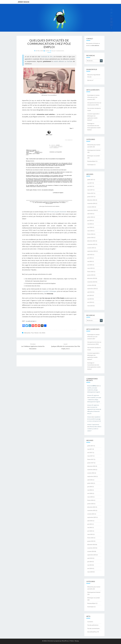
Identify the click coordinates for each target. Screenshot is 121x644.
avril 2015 (90, 265)
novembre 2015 (91, 244)
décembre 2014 (91, 278)
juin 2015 (90, 258)
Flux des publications (93, 625)
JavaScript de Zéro (47, 57)
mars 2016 (90, 231)
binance (89, 417)
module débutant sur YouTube (63, 61)
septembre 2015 (92, 251)
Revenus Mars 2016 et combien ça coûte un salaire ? (94, 429)
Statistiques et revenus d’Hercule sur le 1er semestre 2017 (93, 97)
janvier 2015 (90, 275)
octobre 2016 (91, 207)
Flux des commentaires (93, 628)
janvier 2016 (90, 237)
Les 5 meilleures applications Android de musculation (33, 346)
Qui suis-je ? (90, 80)
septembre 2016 (92, 210)
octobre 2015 (91, 248)
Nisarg (77, 641)
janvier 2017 (90, 197)
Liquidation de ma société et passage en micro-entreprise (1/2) (94, 419)
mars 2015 (90, 268)
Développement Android (94, 150)
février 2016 (90, 234)
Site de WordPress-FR (93, 632)
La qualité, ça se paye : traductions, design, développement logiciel (94, 400)
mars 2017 (90, 190)
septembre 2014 (92, 289)
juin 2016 (90, 220)
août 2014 (90, 292)
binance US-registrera (93, 395)
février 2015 (90, 272)
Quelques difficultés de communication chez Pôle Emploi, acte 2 (66, 346)
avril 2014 (90, 302)
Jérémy (47, 51)
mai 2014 (90, 299)
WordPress (65, 641)
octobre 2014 (91, 285)
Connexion (90, 622)
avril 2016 (90, 227)
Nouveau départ (92, 161)
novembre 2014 (91, 282)
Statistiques (91, 165)
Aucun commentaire (58, 51)
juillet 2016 (90, 217)
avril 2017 (90, 186)
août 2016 (90, 214)
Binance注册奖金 (92, 386)
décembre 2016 (91, 200)
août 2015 (90, 255)
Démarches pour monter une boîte (35, 333)
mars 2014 (90, 306)
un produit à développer (49, 291)
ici (36, 321)
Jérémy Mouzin (23, 2)
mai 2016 (90, 224)
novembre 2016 (91, 203)
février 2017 (90, 193)
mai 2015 (90, 261)
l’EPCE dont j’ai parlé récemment (57, 212)
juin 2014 (90, 295)
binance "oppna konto (93, 425)
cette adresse (95, 45)
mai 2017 (90, 183)
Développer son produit (94, 156)
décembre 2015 (91, 241)
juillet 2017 (90, 180)
